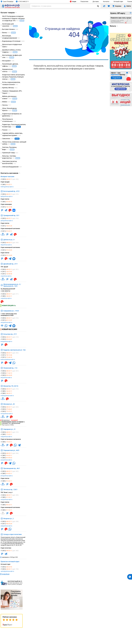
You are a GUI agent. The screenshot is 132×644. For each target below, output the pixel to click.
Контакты (106, 2)
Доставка (96, 2)
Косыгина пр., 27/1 (10, 334)
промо (18, 127)
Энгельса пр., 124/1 (10, 489)
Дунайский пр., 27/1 (11, 264)
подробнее (6, 574)
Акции (73, 1)
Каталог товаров (9, 13)
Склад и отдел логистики (12, 534)
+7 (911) (6, 207)
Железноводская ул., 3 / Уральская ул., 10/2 (12, 285)
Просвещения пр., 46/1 (12, 468)
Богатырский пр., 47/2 (11, 191)
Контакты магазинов (10, 173)
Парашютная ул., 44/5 (11, 450)
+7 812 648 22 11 (22, 1)
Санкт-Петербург (7, 1)
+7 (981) (6, 185)
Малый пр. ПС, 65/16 (11, 386)
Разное (130, 2)
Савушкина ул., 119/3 (11, 311)
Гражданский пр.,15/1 (11, 215)
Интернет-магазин (7, 177)
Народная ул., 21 (9, 429)
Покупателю (84, 2)
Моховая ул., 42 (9, 404)
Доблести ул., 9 (9, 240)
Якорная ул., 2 (8, 519)
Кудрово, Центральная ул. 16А (14, 350)
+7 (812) (10, 179)
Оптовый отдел (118, 2)
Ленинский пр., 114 (10, 368)
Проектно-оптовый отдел (10, 562)
